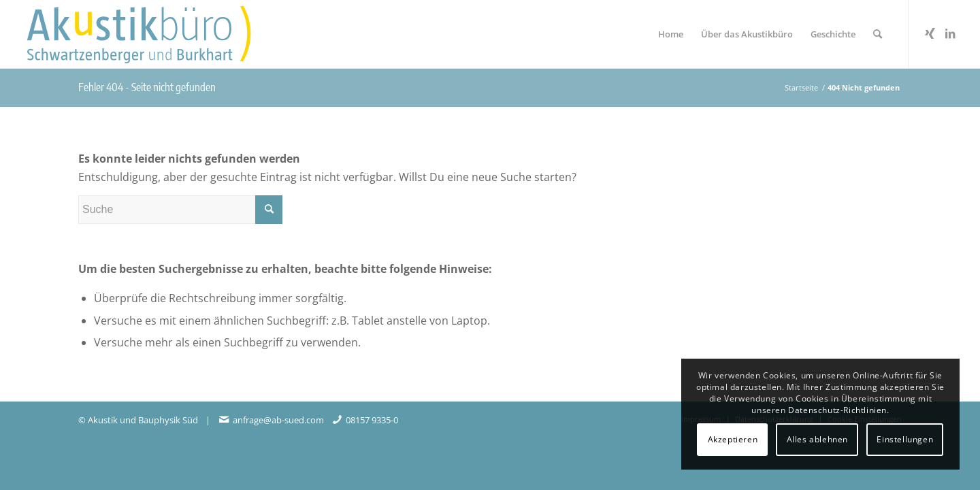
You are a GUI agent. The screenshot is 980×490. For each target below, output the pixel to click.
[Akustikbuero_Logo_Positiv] (156, 34)
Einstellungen (905, 439)
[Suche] (878, 34)
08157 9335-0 (372, 420)
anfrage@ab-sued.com (278, 420)
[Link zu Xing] (930, 33)
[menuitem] (671, 34)
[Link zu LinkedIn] (950, 33)
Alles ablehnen (817, 439)
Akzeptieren (733, 439)
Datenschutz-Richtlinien (837, 410)
